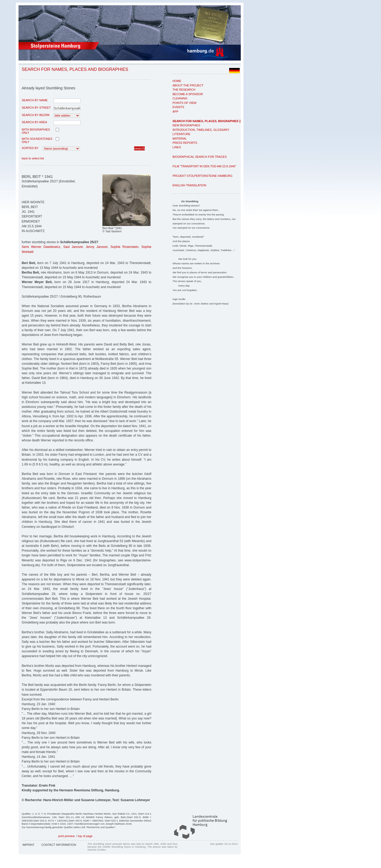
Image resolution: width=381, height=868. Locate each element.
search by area (34, 122)
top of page (85, 836)
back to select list (33, 158)
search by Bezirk (36, 115)
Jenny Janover (97, 247)
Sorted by (30, 148)
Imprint (28, 845)
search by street (36, 108)
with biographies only (36, 131)
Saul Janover (73, 247)
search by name (35, 100)
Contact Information (59, 845)
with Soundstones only (37, 140)
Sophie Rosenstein (124, 247)
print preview (66, 836)
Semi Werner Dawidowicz (41, 247)
